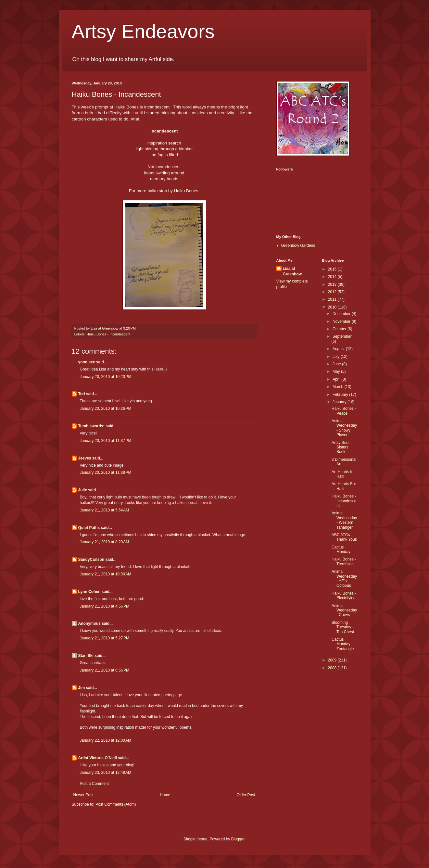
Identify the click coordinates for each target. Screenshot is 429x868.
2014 (333, 277)
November (342, 321)
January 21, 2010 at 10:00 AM (106, 574)
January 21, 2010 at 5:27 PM (105, 638)
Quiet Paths (89, 528)
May (337, 371)
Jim (82, 688)
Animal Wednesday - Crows (344, 610)
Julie (83, 490)
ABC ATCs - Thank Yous (344, 537)
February (341, 395)
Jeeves (85, 458)
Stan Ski (86, 656)
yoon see (87, 362)
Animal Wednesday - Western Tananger (344, 520)
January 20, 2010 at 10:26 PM (106, 409)
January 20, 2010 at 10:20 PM (106, 377)
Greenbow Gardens (298, 245)
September (342, 336)
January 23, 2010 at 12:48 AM (106, 773)
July (337, 357)
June (337, 364)
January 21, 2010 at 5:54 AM (105, 510)
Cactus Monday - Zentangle (343, 644)
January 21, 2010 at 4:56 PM (105, 606)
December (342, 314)
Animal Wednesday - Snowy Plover (344, 428)
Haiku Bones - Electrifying (344, 596)
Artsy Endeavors (143, 31)
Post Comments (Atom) (116, 804)
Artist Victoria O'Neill (98, 758)
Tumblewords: (91, 426)
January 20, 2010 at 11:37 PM (106, 441)
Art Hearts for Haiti (343, 474)
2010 (333, 307)
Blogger (238, 839)
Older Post (246, 795)
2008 (333, 668)
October (340, 329)
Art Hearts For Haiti (344, 486)
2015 (333, 269)
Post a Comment (94, 784)
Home (165, 795)
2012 (333, 292)
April (337, 379)
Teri (82, 394)
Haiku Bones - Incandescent (108, 334)
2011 (333, 299)
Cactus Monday (341, 549)
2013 (333, 284)
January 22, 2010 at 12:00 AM (106, 740)
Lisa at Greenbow (292, 271)
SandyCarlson (91, 560)
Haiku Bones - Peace (344, 411)
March (339, 387)
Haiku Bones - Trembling (344, 561)
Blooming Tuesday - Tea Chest (343, 627)
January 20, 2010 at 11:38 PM (106, 472)
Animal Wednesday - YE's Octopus (344, 579)
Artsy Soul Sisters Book (341, 447)
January (340, 402)
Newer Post (83, 795)
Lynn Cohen (89, 592)
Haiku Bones (126, 107)
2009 (333, 660)
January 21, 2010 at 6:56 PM (105, 670)
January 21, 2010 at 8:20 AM (105, 542)
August (339, 349)
